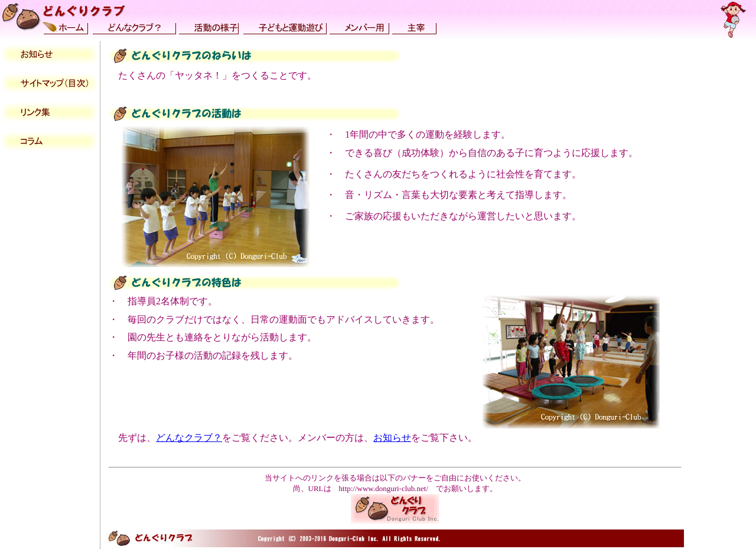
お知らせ (392, 438)
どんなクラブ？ (189, 438)
